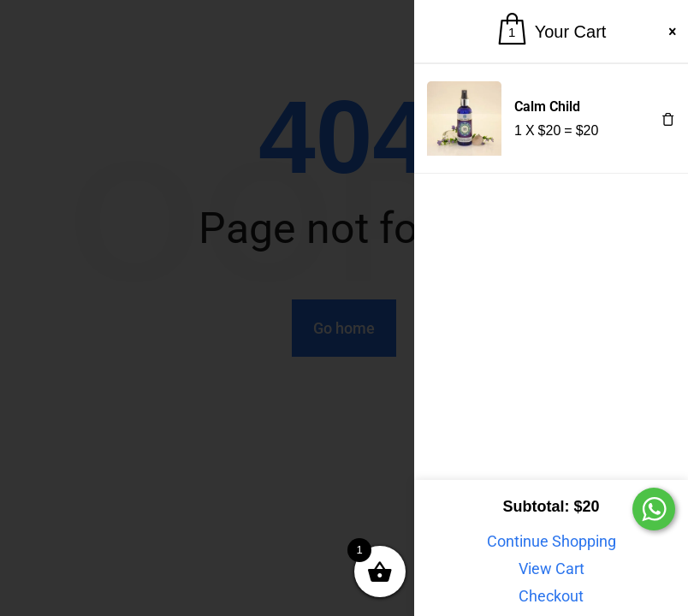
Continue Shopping (552, 541)
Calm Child (547, 107)
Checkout (551, 596)
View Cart (552, 569)
